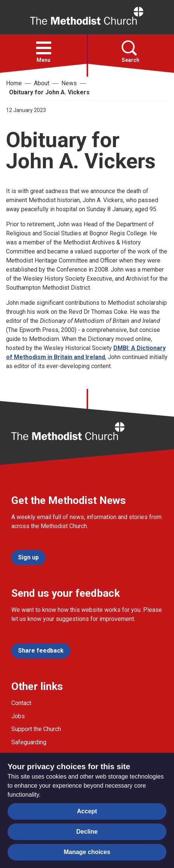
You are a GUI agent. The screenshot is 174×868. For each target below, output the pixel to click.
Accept (87, 811)
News (69, 83)
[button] (44, 48)
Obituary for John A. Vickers (49, 92)
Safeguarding (29, 742)
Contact (21, 703)
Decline (87, 832)
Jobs (18, 716)
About (42, 83)
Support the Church (36, 729)
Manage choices (87, 852)
